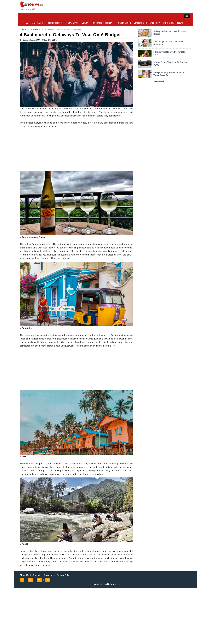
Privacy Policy (64, 575)
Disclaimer (49, 575)
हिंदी (34, 10)
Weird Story (169, 23)
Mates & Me (38, 23)
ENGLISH (25, 10)
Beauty (85, 23)
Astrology (155, 23)
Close (22, 21)
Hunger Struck (124, 23)
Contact (36, 575)
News (180, 23)
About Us (24, 575)
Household (97, 23)
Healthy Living (72, 23)
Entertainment (141, 23)
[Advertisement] (76, 150)
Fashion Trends (54, 23)
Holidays (109, 23)
